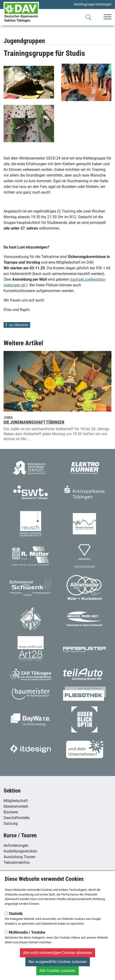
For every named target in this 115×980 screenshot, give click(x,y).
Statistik (14, 914)
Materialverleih (16, 806)
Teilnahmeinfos (17, 862)
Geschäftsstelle (16, 818)
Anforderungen (16, 845)
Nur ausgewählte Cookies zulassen (58, 962)
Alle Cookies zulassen (57, 971)
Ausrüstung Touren (19, 857)
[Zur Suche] (88, 18)
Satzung (11, 823)
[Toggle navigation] (108, 17)
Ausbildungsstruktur (20, 851)
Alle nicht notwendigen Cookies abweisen (57, 953)
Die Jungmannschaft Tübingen (34, 422)
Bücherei (11, 812)
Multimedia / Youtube (25, 932)
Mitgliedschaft (16, 801)
